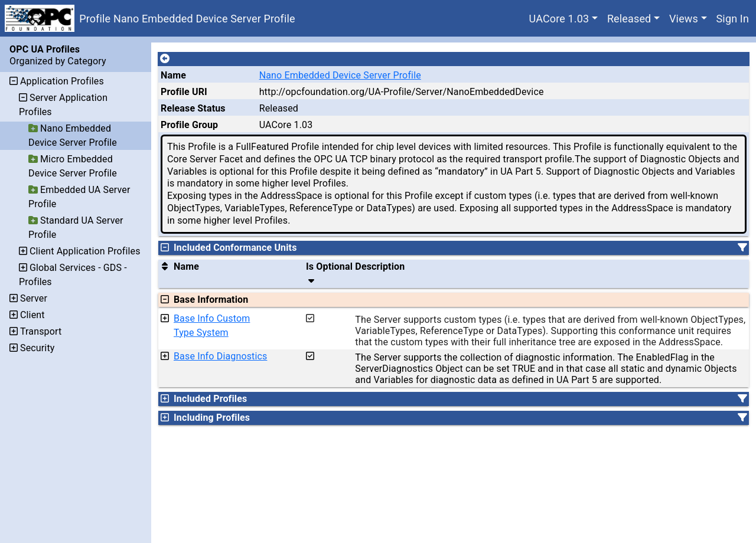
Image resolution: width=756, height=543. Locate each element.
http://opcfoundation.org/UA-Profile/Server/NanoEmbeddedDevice (402, 92)
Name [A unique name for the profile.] (173, 75)
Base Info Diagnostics (220, 356)
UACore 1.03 (559, 19)
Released (629, 19)
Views (684, 19)
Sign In (733, 19)
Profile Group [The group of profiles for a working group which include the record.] (189, 125)
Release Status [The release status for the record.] (193, 108)
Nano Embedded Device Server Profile (340, 75)
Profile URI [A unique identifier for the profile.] (184, 92)
